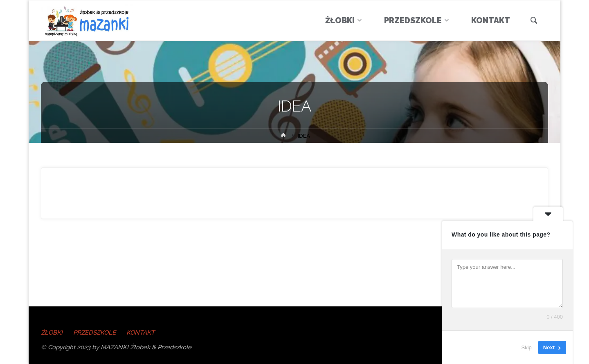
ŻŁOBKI (52, 333)
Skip (527, 347)
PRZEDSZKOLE (94, 333)
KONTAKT (141, 333)
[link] (534, 21)
